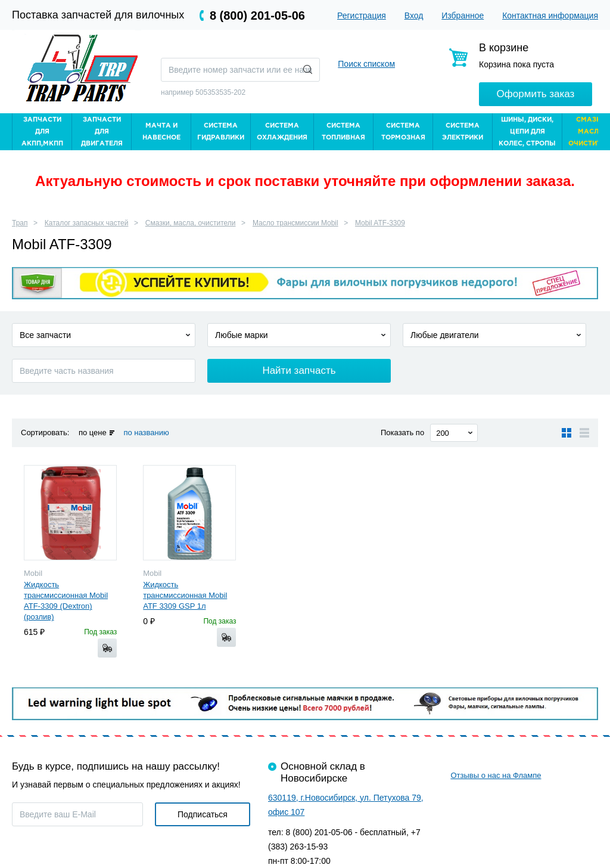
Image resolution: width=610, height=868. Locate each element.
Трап (20, 223)
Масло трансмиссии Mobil (295, 223)
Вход (414, 15)
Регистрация (362, 15)
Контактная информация (550, 15)
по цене (93, 433)
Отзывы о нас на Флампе (496, 775)
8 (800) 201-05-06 (257, 15)
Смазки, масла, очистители (191, 223)
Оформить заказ (536, 94)
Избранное (463, 15)
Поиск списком (366, 64)
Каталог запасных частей (87, 223)
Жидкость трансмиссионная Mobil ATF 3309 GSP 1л (185, 595)
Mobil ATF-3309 (380, 223)
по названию (146, 433)
